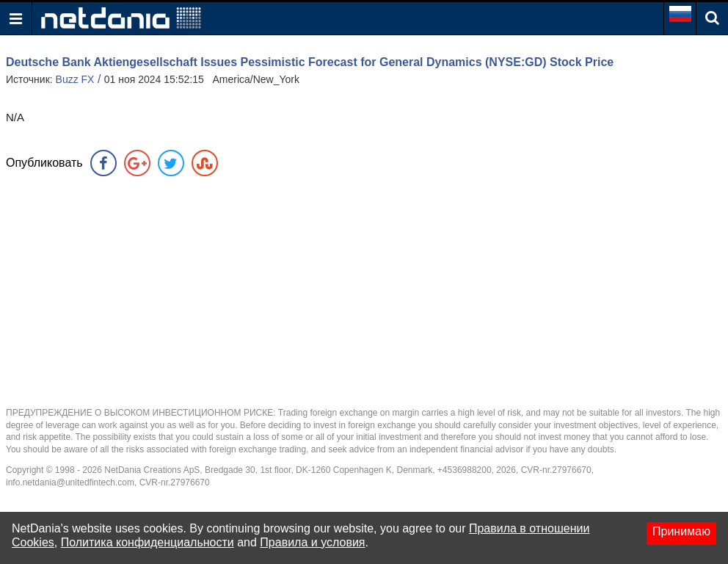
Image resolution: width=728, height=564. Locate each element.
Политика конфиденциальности (148, 542)
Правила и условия (312, 542)
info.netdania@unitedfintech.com (70, 482)
